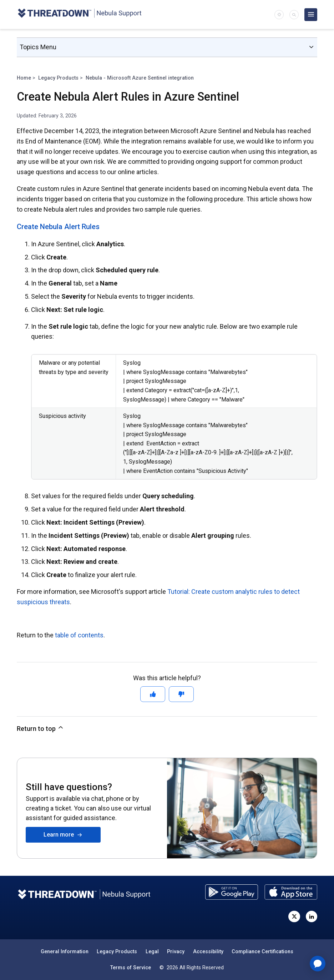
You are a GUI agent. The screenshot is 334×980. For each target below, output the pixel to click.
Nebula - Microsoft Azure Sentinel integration (140, 78)
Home (24, 78)
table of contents (79, 635)
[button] (294, 15)
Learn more (63, 835)
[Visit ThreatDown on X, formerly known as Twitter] (294, 916)
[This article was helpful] (153, 694)
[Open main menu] (311, 15)
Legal (152, 951)
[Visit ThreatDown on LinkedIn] (312, 916)
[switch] (279, 15)
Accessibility (208, 951)
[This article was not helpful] (181, 694)
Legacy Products (58, 78)
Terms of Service (131, 968)
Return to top (41, 728)
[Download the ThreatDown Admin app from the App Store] (291, 892)
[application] (318, 964)
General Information (65, 951)
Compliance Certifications (262, 951)
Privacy (176, 951)
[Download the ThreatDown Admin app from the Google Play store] (232, 892)
